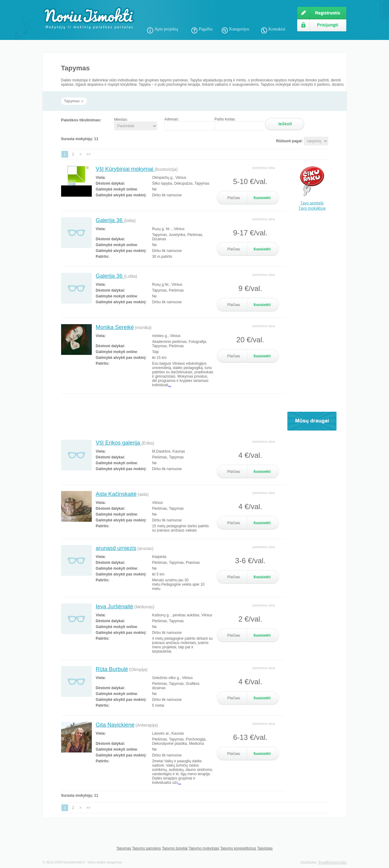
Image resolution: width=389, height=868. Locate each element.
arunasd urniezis (116, 548)
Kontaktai (277, 29)
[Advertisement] (219, 15)
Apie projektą (166, 29)
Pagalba (206, 29)
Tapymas (124, 848)
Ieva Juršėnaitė (115, 607)
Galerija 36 (110, 220)
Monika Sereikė (115, 327)
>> (88, 154)
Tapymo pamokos (146, 848)
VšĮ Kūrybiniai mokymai (125, 169)
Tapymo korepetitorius (238, 848)
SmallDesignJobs (332, 862)
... (170, 385)
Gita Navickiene (115, 725)
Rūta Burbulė (112, 669)
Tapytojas (265, 848)
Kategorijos (239, 29)
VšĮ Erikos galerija (119, 443)
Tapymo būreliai (175, 848)
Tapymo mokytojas (204, 848)
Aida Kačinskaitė (116, 494)
